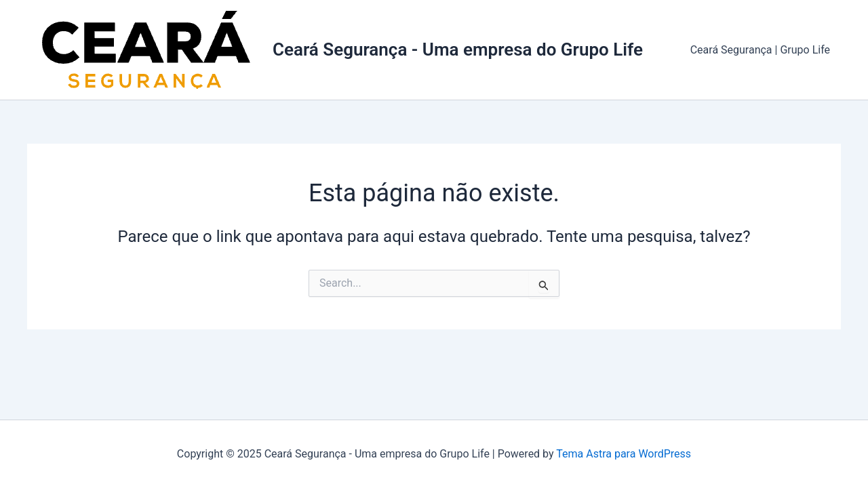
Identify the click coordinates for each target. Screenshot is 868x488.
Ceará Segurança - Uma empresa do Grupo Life (458, 49)
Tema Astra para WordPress (624, 454)
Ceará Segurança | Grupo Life (760, 50)
